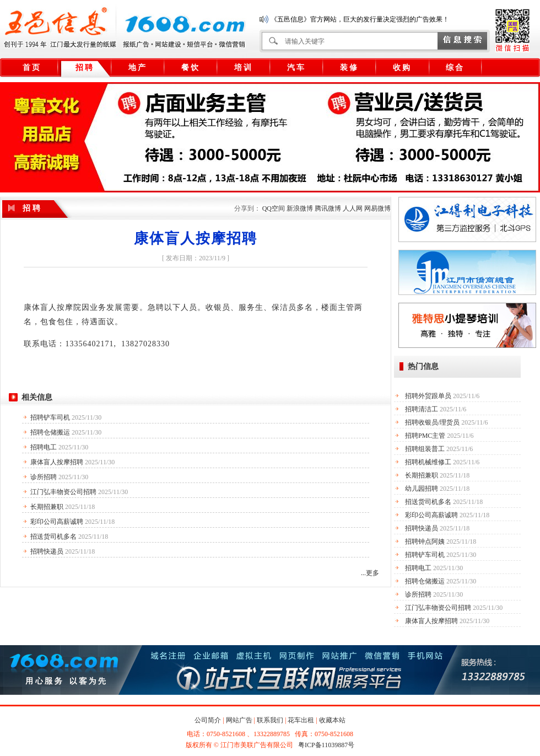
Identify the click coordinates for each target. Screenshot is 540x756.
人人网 (353, 208)
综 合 (455, 68)
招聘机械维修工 (428, 462)
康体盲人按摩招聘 (57, 462)
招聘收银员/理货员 (432, 422)
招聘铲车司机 (50, 417)
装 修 (349, 68)
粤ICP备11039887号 (326, 745)
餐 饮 (190, 68)
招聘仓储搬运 (50, 432)
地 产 (137, 68)
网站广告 (239, 720)
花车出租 (301, 720)
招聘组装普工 (425, 449)
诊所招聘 (44, 477)
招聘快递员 (47, 551)
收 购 (402, 68)
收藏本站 (332, 720)
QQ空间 (274, 208)
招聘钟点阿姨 (425, 541)
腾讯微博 (328, 208)
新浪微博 (300, 208)
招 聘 (84, 68)
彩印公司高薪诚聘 (57, 522)
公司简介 (208, 720)
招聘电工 (44, 447)
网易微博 (377, 208)
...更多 (370, 573)
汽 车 (296, 68)
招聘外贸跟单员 (428, 396)
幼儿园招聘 (422, 489)
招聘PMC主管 (425, 436)
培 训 (243, 68)
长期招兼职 (47, 507)
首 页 (31, 68)
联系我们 (270, 720)
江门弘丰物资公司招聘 (63, 492)
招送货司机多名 (53, 537)
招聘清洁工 (422, 409)
